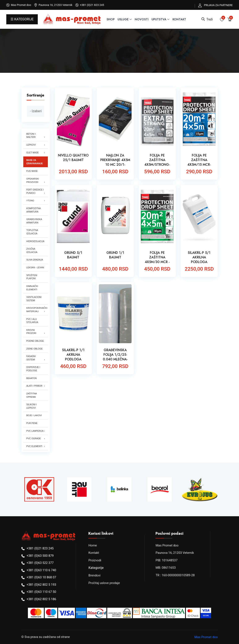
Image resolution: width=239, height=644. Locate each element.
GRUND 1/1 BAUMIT (115, 255)
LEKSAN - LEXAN (35, 268)
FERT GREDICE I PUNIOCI (35, 191)
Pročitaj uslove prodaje (104, 583)
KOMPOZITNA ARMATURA (34, 210)
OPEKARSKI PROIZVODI (33, 181)
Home (93, 545)
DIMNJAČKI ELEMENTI (32, 288)
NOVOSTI (142, 19)
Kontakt (179, 19)
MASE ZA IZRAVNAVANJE (35, 162)
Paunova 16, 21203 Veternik (175, 553)
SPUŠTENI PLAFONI (32, 277)
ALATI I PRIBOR (35, 386)
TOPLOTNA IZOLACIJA (32, 232)
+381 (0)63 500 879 (40, 556)
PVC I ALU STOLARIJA (32, 321)
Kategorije (96, 568)
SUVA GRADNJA (35, 260)
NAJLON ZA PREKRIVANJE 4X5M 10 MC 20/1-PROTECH (115, 162)
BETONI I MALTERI (31, 136)
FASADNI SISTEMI (31, 358)
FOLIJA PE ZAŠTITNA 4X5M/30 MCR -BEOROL (157, 260)
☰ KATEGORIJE (22, 19)
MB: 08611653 (166, 568)
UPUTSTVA (159, 19)
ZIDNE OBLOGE (35, 349)
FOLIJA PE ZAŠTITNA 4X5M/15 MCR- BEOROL (199, 162)
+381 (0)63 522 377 (40, 563)
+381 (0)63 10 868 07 (42, 577)
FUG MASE (32, 171)
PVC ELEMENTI (34, 446)
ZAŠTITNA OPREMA (32, 395)
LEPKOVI (31, 145)
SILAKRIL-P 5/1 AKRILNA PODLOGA (199, 257)
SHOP (111, 19)
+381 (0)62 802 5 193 (42, 585)
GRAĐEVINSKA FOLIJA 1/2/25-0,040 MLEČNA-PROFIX (115, 357)
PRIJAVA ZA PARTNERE (218, 5)
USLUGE (123, 19)
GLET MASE (33, 153)
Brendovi (94, 575)
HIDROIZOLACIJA (35, 241)
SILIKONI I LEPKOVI (32, 406)
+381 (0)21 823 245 (92, 5)
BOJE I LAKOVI (34, 415)
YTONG (30, 201)
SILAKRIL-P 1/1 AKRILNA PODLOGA (73, 355)
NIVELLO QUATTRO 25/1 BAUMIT (73, 158)
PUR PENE (32, 423)
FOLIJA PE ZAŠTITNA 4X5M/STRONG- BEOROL (157, 162)
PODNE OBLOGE (35, 341)
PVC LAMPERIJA (35, 431)
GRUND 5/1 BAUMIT (73, 255)
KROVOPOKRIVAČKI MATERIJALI (37, 310)
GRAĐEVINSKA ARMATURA (34, 221)
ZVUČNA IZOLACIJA (32, 251)
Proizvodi (95, 560)
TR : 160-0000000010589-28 (175, 575)
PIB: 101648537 (167, 560)
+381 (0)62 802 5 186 (42, 599)
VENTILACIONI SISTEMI (34, 299)
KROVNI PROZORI (31, 332)
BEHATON (32, 378)
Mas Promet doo (167, 545)
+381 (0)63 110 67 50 (42, 592)
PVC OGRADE (34, 439)
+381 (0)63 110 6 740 (42, 570)
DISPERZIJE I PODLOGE (33, 369)
